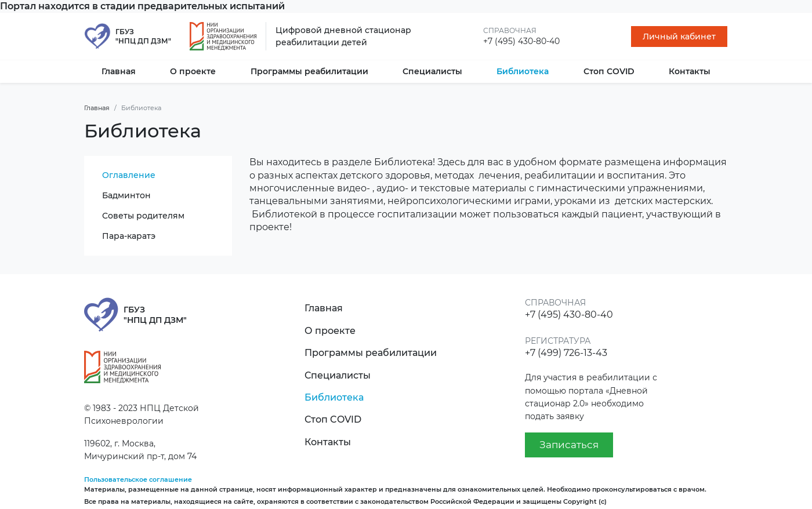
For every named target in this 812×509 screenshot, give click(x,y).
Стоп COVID (609, 71)
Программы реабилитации (309, 71)
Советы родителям (143, 216)
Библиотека (523, 71)
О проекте (193, 71)
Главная (119, 71)
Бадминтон (126, 195)
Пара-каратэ (129, 236)
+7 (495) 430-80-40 (521, 41)
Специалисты (432, 71)
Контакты (690, 71)
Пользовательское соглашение (138, 479)
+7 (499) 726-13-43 (566, 353)
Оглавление (129, 175)
